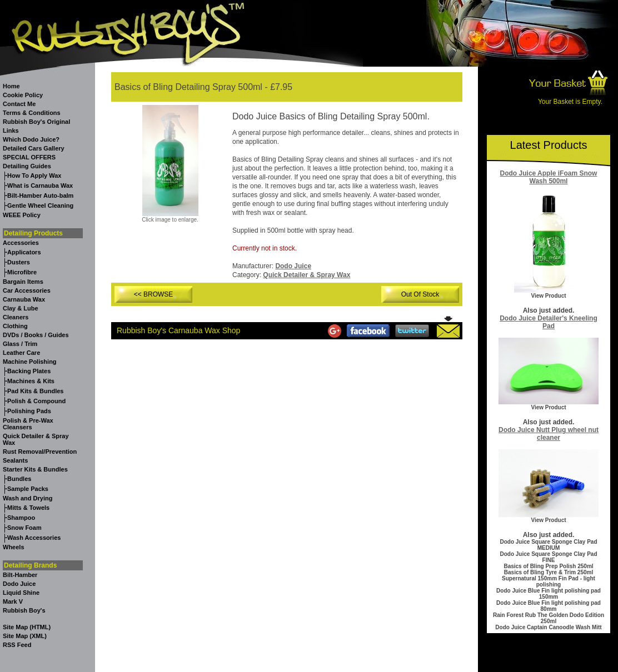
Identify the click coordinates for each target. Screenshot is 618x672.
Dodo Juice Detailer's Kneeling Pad (549, 322)
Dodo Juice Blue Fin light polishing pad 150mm (549, 594)
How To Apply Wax (34, 175)
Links (11, 131)
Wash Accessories (34, 538)
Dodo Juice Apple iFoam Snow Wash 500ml (549, 177)
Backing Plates (29, 371)
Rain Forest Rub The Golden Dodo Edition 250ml (549, 618)
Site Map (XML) (25, 636)
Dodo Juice (19, 584)
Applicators (24, 252)
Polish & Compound (36, 401)
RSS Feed (17, 645)
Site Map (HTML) (27, 627)
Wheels (14, 547)
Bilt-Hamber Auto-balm (40, 195)
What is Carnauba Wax (40, 185)
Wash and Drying (28, 498)
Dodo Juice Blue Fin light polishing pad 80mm (549, 606)
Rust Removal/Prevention (40, 452)
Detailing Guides (27, 166)
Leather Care (21, 353)
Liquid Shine (21, 593)
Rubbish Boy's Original (36, 122)
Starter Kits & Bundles (35, 469)
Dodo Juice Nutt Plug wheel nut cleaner (549, 434)
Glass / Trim (20, 344)
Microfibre (22, 272)
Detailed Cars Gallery (34, 148)
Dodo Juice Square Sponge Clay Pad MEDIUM (548, 545)
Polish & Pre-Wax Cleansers (28, 424)
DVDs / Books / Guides (36, 335)
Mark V (13, 601)
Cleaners (16, 317)
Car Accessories (27, 290)
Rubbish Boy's (24, 610)
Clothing (15, 326)
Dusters (19, 262)
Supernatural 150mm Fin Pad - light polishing (549, 581)
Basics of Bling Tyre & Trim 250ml (549, 572)
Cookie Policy (23, 95)
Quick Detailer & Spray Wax (306, 275)
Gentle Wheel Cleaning (40, 205)
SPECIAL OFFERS (29, 157)
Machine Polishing (30, 362)
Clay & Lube (21, 308)
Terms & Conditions (32, 113)
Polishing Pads (29, 411)
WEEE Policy (22, 215)
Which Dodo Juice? (31, 139)
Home (11, 86)
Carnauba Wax (24, 299)
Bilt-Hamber (20, 575)
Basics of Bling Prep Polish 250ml (548, 566)
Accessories (21, 243)
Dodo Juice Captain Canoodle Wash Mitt (548, 627)
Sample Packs (28, 489)
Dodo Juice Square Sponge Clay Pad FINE (548, 557)
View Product (548, 296)
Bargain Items (23, 282)
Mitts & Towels (28, 508)
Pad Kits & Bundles (35, 391)
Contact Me (19, 104)
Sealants (15, 460)
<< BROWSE (154, 294)
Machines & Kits (31, 381)
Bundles (19, 479)
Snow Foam (24, 528)
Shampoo (21, 518)
